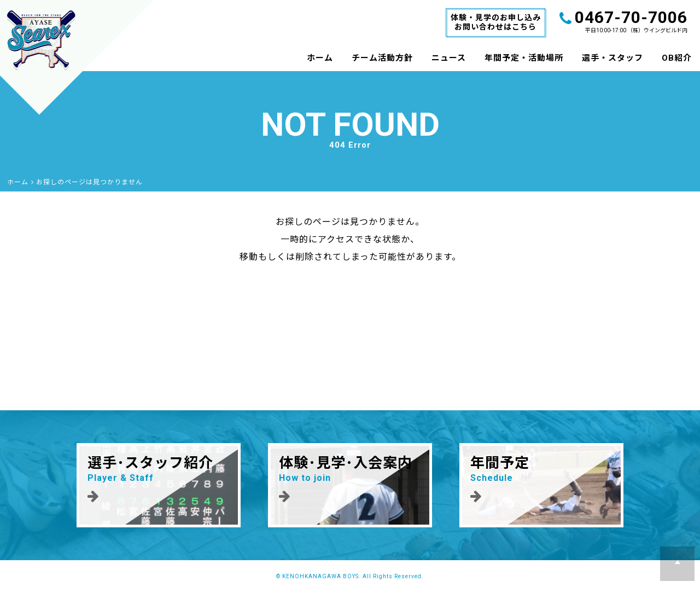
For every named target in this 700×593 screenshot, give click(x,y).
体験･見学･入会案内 (350, 479)
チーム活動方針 (382, 58)
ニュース (449, 58)
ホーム (320, 58)
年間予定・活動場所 (524, 58)
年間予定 (541, 479)
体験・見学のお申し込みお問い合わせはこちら (496, 22)
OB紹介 (677, 58)
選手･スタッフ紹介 (159, 479)
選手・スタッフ (612, 58)
